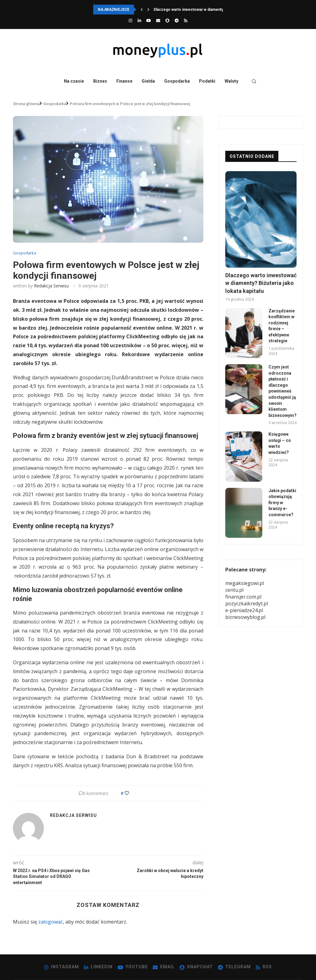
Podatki (207, 81)
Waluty (231, 81)
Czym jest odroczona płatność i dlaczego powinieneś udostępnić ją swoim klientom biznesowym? (283, 391)
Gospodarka (177, 81)
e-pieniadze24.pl (244, 610)
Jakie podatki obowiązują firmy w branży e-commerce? (282, 503)
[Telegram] (177, 20)
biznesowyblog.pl (245, 617)
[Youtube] (149, 20)
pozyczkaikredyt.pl (247, 603)
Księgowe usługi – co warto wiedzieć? (280, 443)
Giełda (148, 81)
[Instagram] (130, 20)
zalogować (51, 922)
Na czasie (74, 81)
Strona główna (26, 104)
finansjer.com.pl (243, 597)
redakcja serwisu (51, 286)
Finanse (124, 81)
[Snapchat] (167, 20)
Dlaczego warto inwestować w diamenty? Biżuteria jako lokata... (209, 10)
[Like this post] (131, 793)
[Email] (158, 20)
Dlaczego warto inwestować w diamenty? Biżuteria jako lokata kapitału (261, 283)
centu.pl (234, 590)
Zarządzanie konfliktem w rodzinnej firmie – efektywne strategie (282, 326)
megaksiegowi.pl (245, 583)
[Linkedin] (139, 20)
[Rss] (186, 20)
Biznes (100, 81)
